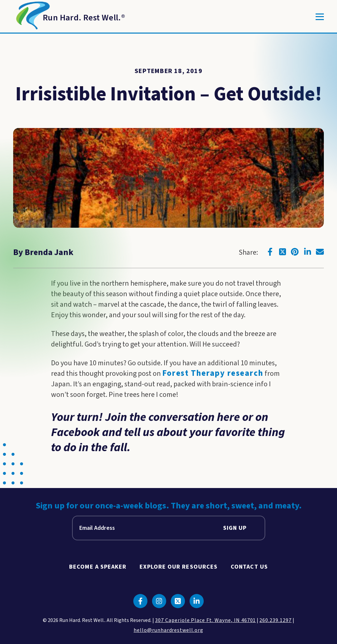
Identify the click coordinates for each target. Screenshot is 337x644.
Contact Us (249, 567)
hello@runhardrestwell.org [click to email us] (168, 630)
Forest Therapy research (213, 373)
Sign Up (235, 528)
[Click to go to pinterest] (295, 252)
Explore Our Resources (179, 567)
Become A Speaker (98, 567)
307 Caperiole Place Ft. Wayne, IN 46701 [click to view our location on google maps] (205, 620)
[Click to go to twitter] (282, 252)
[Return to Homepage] (69, 17)
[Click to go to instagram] (159, 601)
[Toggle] (320, 17)
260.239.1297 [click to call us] (275, 620)
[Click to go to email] (320, 252)
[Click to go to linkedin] (307, 252)
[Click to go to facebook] (270, 252)
